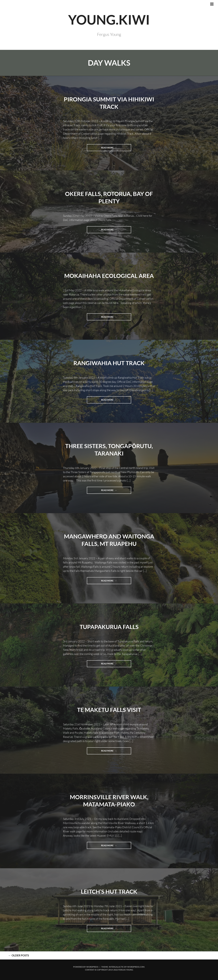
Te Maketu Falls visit (109, 709)
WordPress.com (136, 967)
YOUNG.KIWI (109, 19)
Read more (113, 148)
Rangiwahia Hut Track (109, 363)
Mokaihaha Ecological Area (109, 276)
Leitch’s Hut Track (109, 891)
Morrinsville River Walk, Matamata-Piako (109, 800)
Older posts (15, 955)
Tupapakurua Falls (109, 626)
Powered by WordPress (86, 967)
